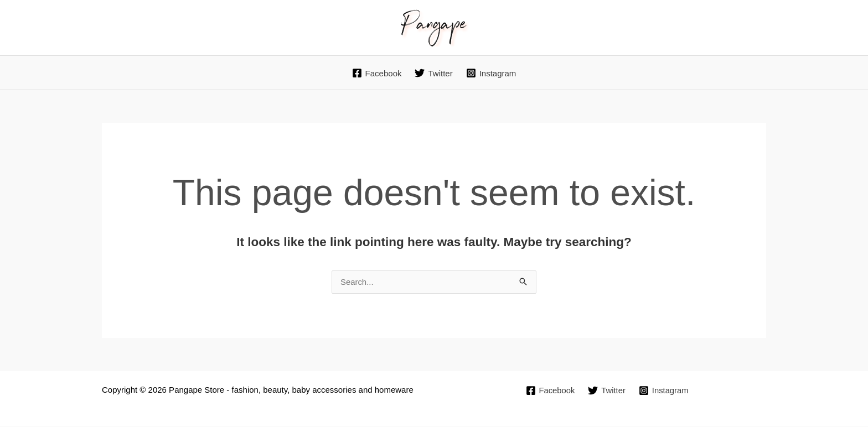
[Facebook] (377, 73)
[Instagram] (491, 73)
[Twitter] (433, 73)
